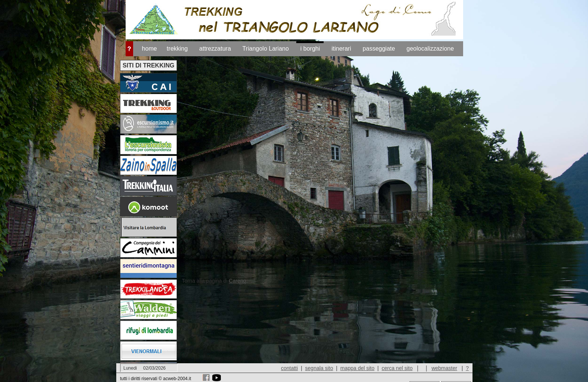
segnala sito (319, 368)
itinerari (341, 49)
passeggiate (379, 49)
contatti (289, 368)
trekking (177, 49)
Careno (237, 281)
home (149, 49)
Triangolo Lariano (265, 49)
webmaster (444, 368)
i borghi (310, 49)
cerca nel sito (397, 368)
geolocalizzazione (430, 49)
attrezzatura (215, 49)
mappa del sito (357, 368)
